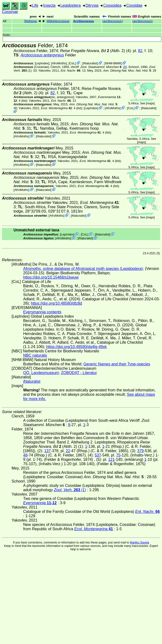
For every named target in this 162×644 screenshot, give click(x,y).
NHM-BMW (113, 63)
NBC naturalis (35, 355)
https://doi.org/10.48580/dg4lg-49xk (76, 347)
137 (47, 451)
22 (68, 451)
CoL (72, 63)
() (113, 21)
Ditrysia (92, 5)
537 (98, 455)
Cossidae (134, 5)
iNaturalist (90, 63)
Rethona (31, 21)
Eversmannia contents (42, 312)
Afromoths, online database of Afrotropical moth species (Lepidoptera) (83, 269)
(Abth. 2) (93, 51)
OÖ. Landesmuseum (41, 373)
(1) (70, 490)
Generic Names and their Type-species (117, 364)
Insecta (49, 5)
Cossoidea (112, 5)
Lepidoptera (71, 5)
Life (35, 5)
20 (125, 67)
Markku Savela (139, 543)
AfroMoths (59, 63)
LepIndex (42, 63)
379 (140, 451)
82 (140, 51)
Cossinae (10, 12)
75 (118, 455)
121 (111, 460)
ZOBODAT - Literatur (79, 373)
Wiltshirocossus (58, 21)
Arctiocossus (84, 21)
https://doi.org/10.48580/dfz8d (56, 303)
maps (150, 103)
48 (25, 455)
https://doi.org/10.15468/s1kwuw (51, 277)
